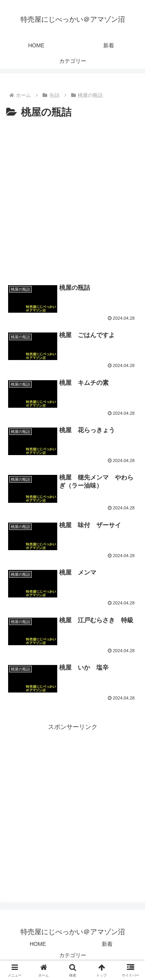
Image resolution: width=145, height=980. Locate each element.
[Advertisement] (72, 198)
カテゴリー (73, 955)
